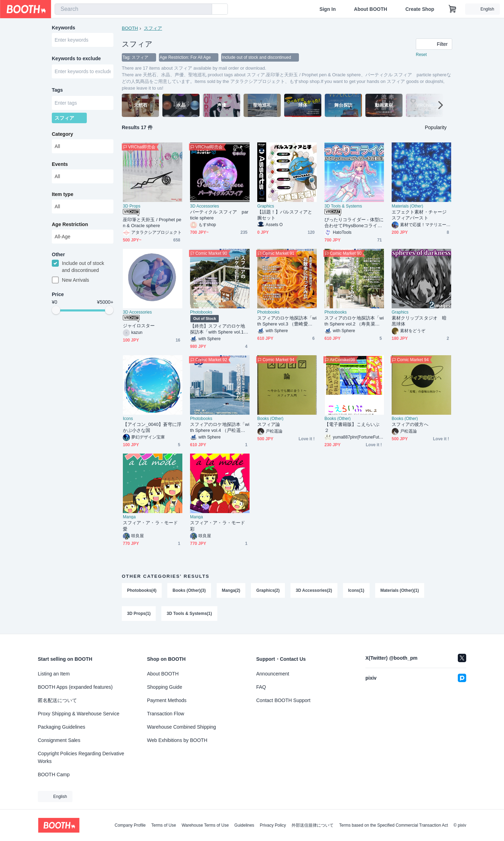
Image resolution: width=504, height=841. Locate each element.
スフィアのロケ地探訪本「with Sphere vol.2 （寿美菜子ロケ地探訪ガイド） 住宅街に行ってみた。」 (354, 321)
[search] (205, 9)
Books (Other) (270, 419)
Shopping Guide (164, 687)
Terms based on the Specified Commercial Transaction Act (394, 825)
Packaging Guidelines (61, 727)
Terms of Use (164, 825)
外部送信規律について (313, 825)
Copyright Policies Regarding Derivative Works (81, 757)
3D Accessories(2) (314, 590)
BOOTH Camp (54, 775)
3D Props (132, 206)
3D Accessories (205, 206)
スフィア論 (269, 424)
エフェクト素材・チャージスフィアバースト (419, 215)
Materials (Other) (407, 206)
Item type (62, 194)
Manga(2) (231, 590)
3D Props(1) (139, 614)
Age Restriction (70, 224)
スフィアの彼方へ (410, 424)
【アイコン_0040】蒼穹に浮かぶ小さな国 (152, 427)
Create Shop (420, 9)
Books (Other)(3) (189, 590)
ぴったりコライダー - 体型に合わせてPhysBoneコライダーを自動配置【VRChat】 (354, 223)
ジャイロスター (139, 326)
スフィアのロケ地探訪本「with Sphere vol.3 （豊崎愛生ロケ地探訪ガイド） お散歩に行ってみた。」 (287, 321)
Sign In (328, 9)
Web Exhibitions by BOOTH (177, 740)
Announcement (273, 674)
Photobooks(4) (142, 590)
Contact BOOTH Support (283, 700)
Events (60, 164)
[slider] (56, 310)
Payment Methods (167, 700)
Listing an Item (54, 674)
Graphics (266, 206)
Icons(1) (356, 590)
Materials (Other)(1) (400, 590)
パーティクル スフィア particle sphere (219, 215)
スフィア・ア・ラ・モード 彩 (218, 526)
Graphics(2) (268, 590)
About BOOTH (370, 9)
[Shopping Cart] (453, 9)
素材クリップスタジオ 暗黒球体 (419, 321)
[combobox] (133, 9)
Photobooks (201, 312)
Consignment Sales (59, 740)
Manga (129, 517)
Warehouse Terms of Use (205, 825)
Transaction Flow (166, 714)
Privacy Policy (273, 825)
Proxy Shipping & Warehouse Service (79, 714)
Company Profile (130, 825)
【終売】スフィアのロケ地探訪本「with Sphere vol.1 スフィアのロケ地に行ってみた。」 (218, 329)
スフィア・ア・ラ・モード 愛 (150, 526)
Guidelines (244, 825)
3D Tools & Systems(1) (189, 614)
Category (62, 134)
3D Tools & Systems (343, 206)
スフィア (153, 28)
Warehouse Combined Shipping (181, 727)
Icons (128, 419)
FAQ (261, 687)
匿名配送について (57, 700)
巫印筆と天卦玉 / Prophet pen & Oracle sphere (152, 223)
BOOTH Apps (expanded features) (75, 687)
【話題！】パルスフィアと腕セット (285, 215)
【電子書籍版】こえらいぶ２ (352, 427)
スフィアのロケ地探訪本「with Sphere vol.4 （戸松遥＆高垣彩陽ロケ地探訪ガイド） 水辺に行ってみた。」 (220, 427)
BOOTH (130, 28)
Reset (421, 55)
